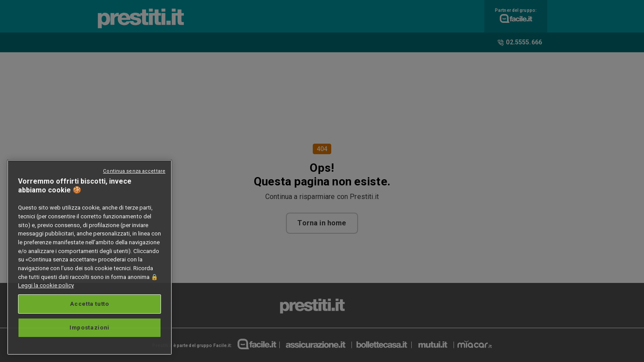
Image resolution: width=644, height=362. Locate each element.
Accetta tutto (90, 304)
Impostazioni (90, 328)
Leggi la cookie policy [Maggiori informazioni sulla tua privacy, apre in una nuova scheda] (46, 285)
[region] (90, 257)
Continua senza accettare (134, 171)
